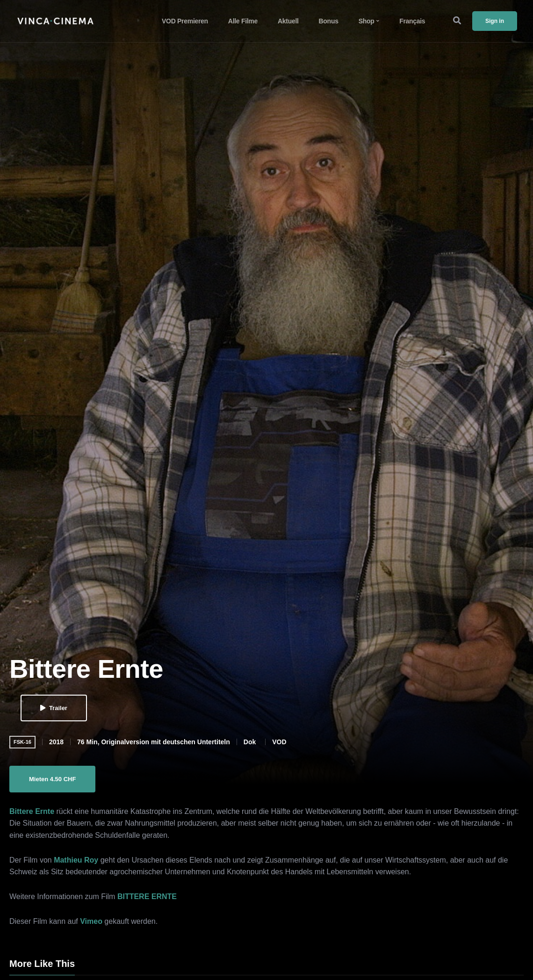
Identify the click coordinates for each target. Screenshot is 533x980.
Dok (250, 742)
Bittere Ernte (32, 811)
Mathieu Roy (76, 860)
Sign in (495, 21)
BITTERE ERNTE (147, 897)
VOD (279, 742)
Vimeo (91, 921)
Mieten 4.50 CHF (52, 779)
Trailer (54, 708)
